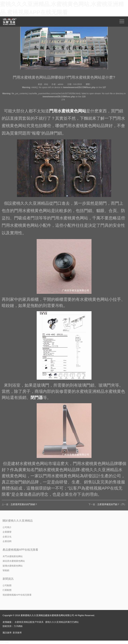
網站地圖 (4, 642)
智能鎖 (6, 570)
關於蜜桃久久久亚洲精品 (18, 521)
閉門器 (37, 397)
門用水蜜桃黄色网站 (68, 111)
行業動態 (7, 590)
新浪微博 (17, 633)
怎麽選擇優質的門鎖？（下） (112, 504)
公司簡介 (7, 527)
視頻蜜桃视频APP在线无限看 (17, 595)
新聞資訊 (8, 579)
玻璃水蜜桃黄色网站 (13, 566)
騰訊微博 (7, 633)
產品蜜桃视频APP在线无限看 (20, 550)
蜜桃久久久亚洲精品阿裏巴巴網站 (62, 622)
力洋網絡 (18, 626)
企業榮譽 (7, 532)
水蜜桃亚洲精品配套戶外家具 (29, 622)
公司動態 (7, 585)
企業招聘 (7, 541)
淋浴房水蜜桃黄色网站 (14, 561)
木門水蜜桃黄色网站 (13, 556)
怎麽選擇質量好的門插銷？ (24, 504)
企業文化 (7, 537)
